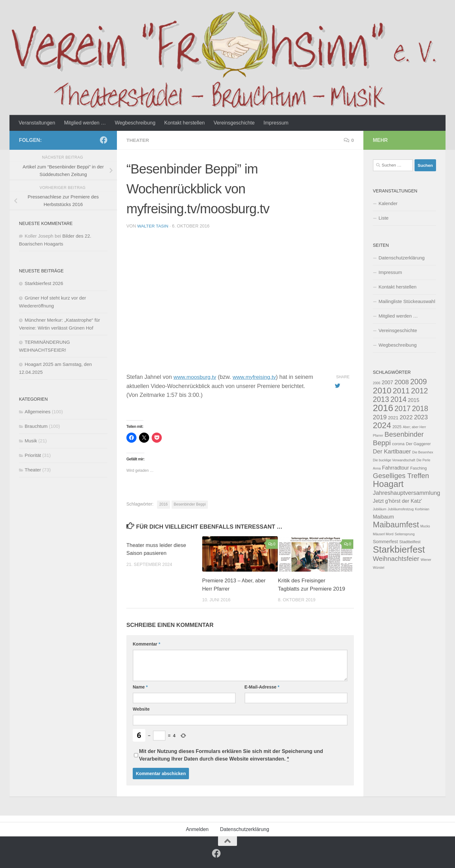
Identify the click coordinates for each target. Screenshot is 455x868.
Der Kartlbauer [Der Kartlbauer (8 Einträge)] (392, 451)
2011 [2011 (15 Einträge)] (401, 391)
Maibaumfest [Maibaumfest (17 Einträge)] (396, 525)
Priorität (33, 455)
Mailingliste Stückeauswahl (407, 301)
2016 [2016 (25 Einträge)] (383, 408)
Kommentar (146, 644)
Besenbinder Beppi (190, 504)
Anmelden (197, 829)
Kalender (388, 203)
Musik (31, 441)
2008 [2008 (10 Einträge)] (402, 382)
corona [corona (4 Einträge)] (398, 444)
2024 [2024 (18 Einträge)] (382, 425)
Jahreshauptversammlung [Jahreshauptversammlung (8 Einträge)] (406, 493)
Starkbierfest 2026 (44, 283)
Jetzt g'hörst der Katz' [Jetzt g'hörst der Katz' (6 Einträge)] (397, 501)
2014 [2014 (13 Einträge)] (398, 399)
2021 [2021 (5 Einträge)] (393, 418)
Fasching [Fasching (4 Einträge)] (418, 468)
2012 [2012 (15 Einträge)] (420, 391)
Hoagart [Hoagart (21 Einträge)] (388, 484)
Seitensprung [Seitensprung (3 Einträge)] (405, 534)
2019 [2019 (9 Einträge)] (380, 417)
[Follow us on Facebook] (104, 140)
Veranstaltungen (37, 123)
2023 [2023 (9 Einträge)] (421, 417)
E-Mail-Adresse (262, 687)
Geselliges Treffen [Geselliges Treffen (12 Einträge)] (401, 476)
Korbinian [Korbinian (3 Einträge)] (422, 509)
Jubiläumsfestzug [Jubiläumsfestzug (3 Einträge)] (401, 509)
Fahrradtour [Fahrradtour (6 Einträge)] (395, 468)
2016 (164, 504)
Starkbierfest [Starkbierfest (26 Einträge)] (399, 549)
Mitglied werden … (85, 123)
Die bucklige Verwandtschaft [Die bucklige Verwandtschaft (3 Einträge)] (394, 460)
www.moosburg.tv (196, 377)
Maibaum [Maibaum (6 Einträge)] (383, 517)
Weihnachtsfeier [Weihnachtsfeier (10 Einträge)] (396, 558)
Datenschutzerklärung (402, 258)
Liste (384, 218)
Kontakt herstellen (185, 123)
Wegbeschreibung (135, 123)
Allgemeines (38, 412)
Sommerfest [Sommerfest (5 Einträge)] (385, 542)
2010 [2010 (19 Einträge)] (382, 391)
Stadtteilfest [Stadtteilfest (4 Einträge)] (410, 542)
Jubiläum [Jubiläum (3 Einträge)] (380, 509)
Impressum (276, 123)
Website (141, 709)
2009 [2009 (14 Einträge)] (419, 382)
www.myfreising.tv (258, 377)
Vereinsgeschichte (234, 123)
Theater (138, 140)
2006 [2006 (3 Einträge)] (377, 383)
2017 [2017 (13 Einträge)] (402, 409)
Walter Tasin (153, 226)
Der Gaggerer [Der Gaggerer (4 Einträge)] (418, 444)
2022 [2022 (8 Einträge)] (406, 417)
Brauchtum (36, 426)
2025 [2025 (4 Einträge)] (397, 427)
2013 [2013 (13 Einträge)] (381, 399)
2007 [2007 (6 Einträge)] (387, 382)
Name (140, 687)
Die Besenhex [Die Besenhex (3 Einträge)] (423, 452)
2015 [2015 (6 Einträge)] (414, 400)
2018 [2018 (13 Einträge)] (420, 409)
